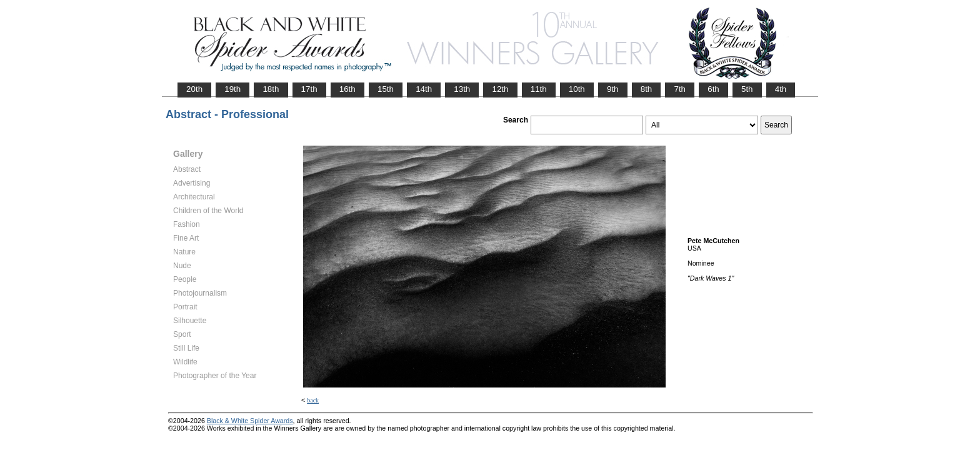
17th (309, 89)
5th (747, 89)
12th (500, 89)
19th (232, 89)
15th (386, 89)
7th (680, 89)
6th (713, 89)
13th (462, 89)
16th (347, 89)
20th (194, 89)
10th (577, 89)
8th (647, 89)
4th (781, 89)
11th (539, 89)
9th (613, 89)
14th (424, 89)
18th (271, 89)
